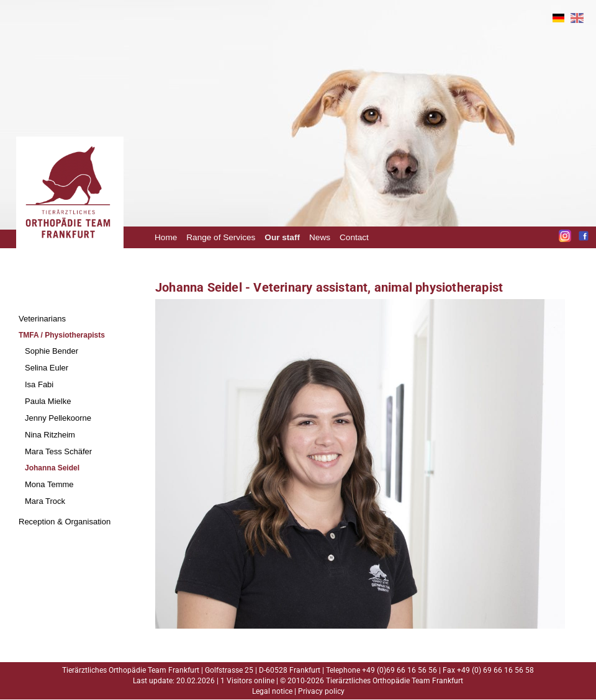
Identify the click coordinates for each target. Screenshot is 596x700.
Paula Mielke (48, 401)
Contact (354, 237)
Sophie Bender (52, 351)
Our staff (282, 237)
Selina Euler (47, 368)
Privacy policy (321, 691)
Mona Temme (49, 484)
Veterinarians (42, 319)
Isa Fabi (39, 384)
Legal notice (272, 691)
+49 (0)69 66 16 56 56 (400, 670)
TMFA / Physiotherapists (62, 335)
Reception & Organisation (65, 522)
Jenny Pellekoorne (58, 418)
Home (166, 237)
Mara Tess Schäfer (58, 451)
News (320, 237)
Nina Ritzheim (50, 435)
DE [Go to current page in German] (558, 18)
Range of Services (221, 237)
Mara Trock (45, 501)
